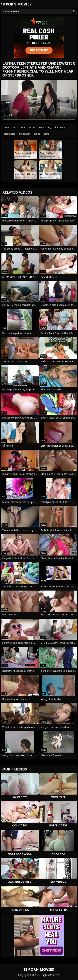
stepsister (25, 134)
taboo (37, 134)
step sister (10, 134)
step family (45, 127)
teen (6, 127)
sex (15, 127)
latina (32, 127)
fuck (23, 127)
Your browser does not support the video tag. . (39, 102)
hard (47, 134)
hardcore (60, 127)
